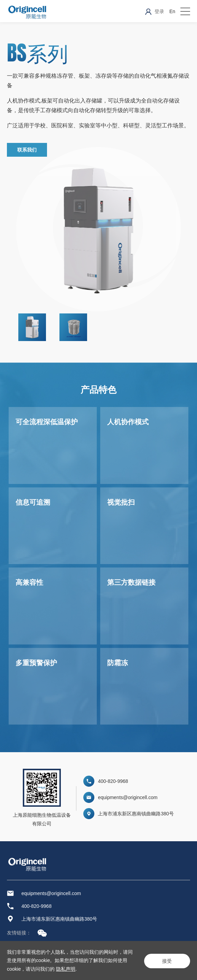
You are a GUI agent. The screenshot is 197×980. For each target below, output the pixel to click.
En (172, 11)
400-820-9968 (113, 781)
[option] (37, 327)
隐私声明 (71, 969)
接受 (166, 960)
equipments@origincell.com (128, 797)
